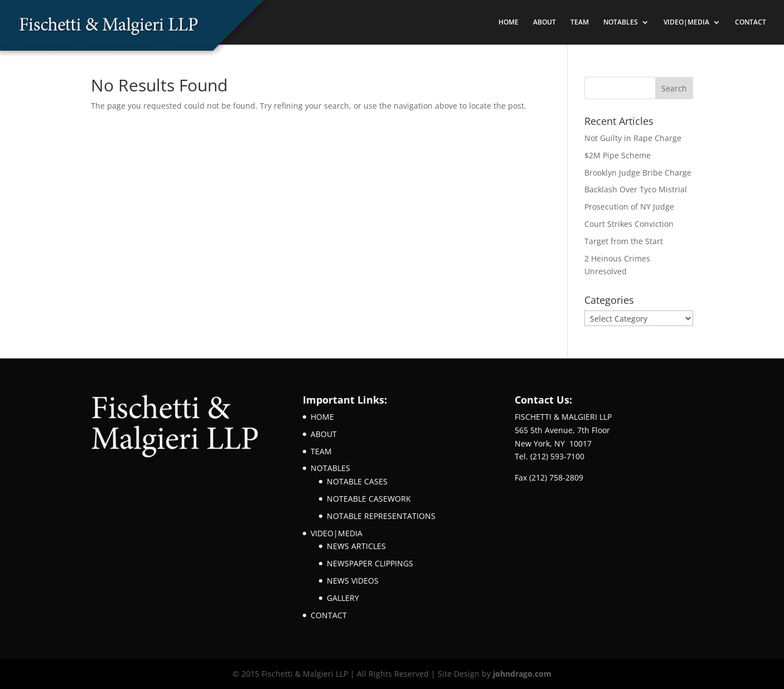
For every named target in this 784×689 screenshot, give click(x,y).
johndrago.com (522, 674)
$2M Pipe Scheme (618, 155)
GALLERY (343, 598)
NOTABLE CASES (357, 481)
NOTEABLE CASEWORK (369, 499)
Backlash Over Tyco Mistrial (636, 189)
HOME (509, 23)
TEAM (580, 23)
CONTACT (751, 23)
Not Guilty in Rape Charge (633, 138)
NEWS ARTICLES (356, 546)
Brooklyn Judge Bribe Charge (638, 173)
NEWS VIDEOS (353, 581)
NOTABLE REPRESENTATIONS (381, 516)
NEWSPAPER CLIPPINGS (370, 563)
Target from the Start (624, 241)
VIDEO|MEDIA (686, 23)
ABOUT (545, 23)
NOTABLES (621, 23)
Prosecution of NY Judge (629, 207)
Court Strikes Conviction (629, 224)
